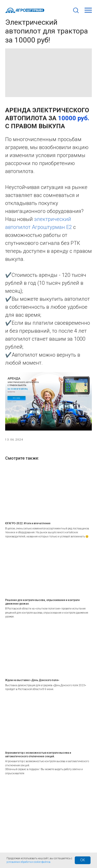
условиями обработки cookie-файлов (28, 862)
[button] (76, 10)
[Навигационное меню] (88, 10)
